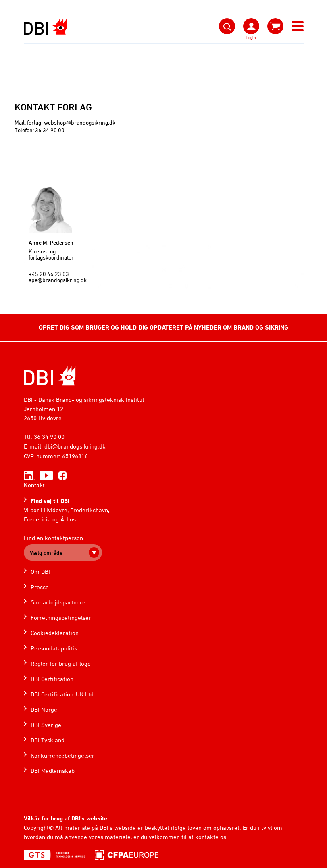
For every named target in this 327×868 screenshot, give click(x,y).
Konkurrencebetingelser (62, 755)
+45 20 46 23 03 (49, 274)
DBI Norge (44, 709)
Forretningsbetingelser (61, 618)
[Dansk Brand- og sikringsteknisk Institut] (46, 26)
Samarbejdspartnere (58, 602)
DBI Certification (52, 679)
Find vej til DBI (50, 501)
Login (251, 37)
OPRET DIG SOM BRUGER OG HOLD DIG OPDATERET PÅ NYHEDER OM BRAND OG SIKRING (163, 327)
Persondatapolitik (54, 648)
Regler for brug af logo (61, 663)
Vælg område (46, 553)
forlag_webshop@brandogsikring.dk (71, 122)
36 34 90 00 (49, 437)
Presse (40, 587)
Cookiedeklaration (55, 633)
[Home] (50, 376)
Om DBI (40, 572)
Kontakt (34, 485)
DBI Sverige (46, 725)
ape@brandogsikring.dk (58, 280)
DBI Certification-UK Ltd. (63, 694)
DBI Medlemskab (53, 771)
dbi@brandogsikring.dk (75, 446)
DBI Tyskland (48, 740)
